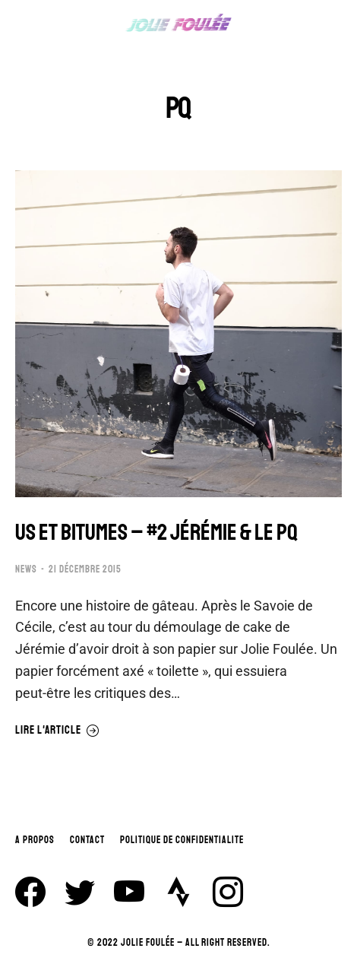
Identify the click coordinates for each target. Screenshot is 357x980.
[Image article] (178, 334)
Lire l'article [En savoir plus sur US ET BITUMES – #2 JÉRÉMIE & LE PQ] (57, 731)
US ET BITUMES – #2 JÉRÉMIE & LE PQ (156, 533)
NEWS (26, 569)
